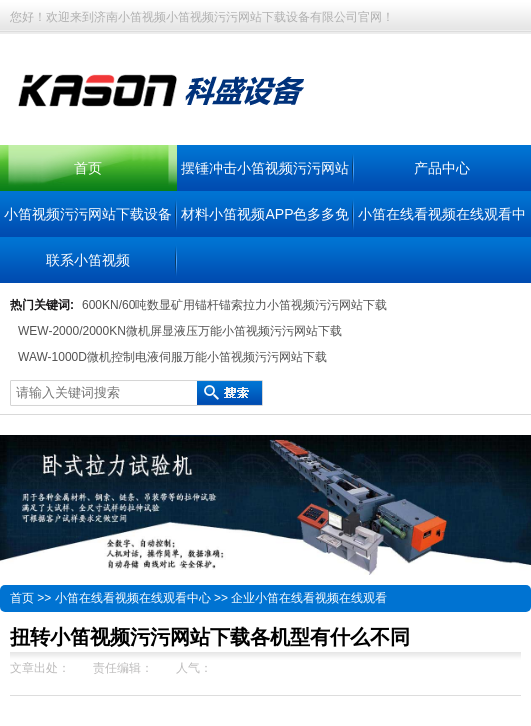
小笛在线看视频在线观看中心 (133, 598)
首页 (88, 168)
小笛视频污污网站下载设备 (88, 214)
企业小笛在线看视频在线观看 (309, 598)
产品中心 (442, 168)
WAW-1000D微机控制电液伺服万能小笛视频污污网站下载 (172, 357)
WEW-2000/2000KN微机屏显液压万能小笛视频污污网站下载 (180, 331)
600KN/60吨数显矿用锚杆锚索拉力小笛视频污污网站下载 (234, 305)
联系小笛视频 (88, 260)
